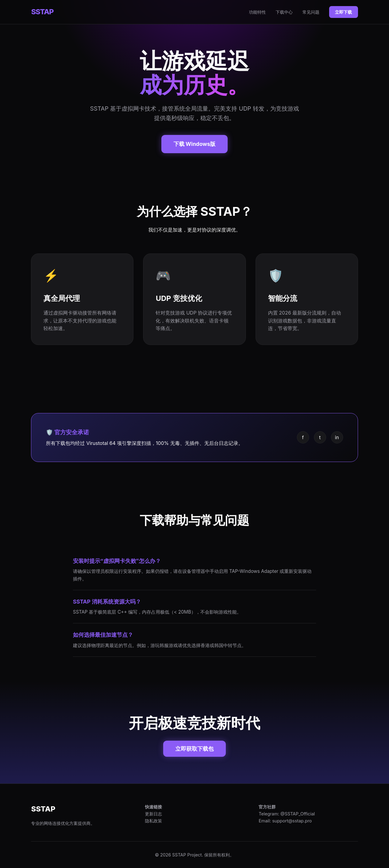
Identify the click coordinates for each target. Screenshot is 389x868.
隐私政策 (153, 821)
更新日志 (153, 814)
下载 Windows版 (195, 144)
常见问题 (311, 12)
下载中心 (284, 12)
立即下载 (343, 12)
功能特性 (257, 12)
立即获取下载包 (194, 749)
